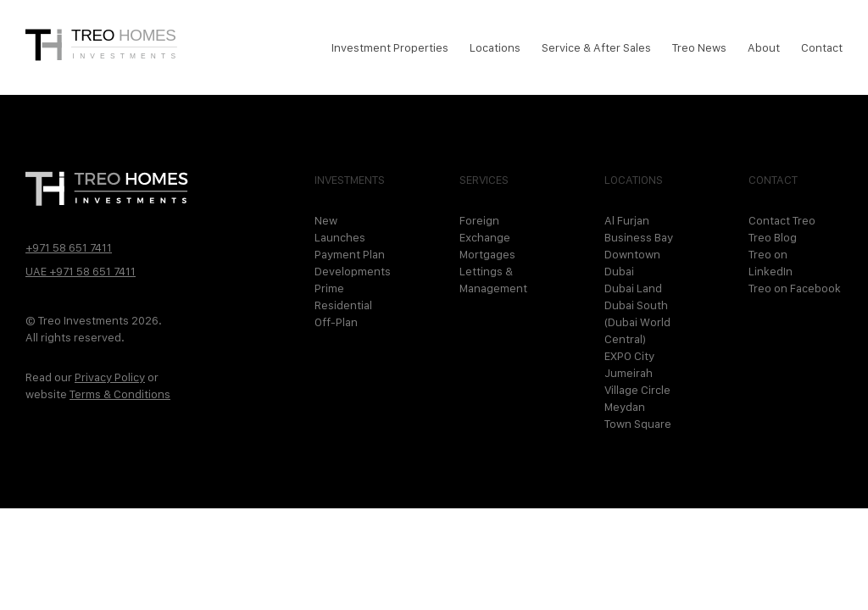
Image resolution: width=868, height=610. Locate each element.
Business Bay (639, 237)
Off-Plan (336, 322)
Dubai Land (633, 288)
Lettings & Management (493, 280)
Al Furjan (627, 220)
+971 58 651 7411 (69, 247)
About (764, 47)
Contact (822, 47)
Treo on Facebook (795, 288)
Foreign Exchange (485, 229)
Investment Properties (390, 47)
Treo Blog (773, 237)
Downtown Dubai (632, 263)
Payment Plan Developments (351, 263)
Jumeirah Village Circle (637, 381)
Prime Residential (343, 297)
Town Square (638, 424)
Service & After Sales (596, 47)
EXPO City (629, 356)
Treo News (699, 47)
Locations (495, 47)
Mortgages (487, 254)
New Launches (340, 229)
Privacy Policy (110, 377)
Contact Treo (782, 220)
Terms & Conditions (120, 394)
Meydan (625, 407)
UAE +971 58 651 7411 (81, 271)
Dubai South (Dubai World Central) (637, 322)
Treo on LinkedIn (771, 263)
